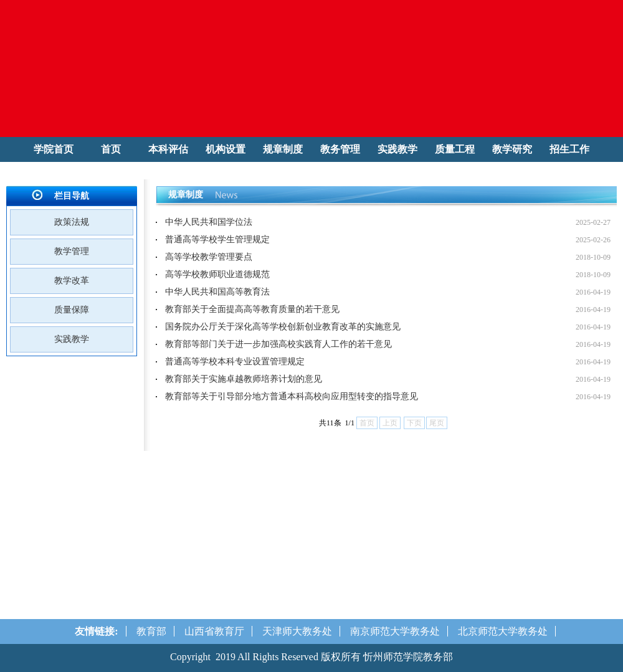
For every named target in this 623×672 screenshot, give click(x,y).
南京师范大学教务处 (395, 631)
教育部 (151, 631)
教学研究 (512, 149)
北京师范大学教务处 (503, 631)
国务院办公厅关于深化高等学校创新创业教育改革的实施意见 (283, 327)
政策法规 (72, 222)
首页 (111, 149)
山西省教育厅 (214, 631)
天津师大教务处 (297, 631)
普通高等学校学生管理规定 (217, 239)
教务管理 (340, 149)
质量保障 (72, 310)
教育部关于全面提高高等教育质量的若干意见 (252, 309)
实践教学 (397, 149)
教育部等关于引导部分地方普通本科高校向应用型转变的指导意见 (292, 396)
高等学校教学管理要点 (209, 257)
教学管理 (72, 251)
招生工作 (569, 149)
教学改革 (72, 281)
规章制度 (283, 149)
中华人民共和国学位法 (209, 222)
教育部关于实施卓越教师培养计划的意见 (244, 379)
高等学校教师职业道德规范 (217, 274)
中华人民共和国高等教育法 (217, 292)
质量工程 (455, 149)
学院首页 (54, 149)
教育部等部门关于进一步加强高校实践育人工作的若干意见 (278, 344)
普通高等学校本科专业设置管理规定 (235, 362)
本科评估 (168, 149)
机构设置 (226, 149)
